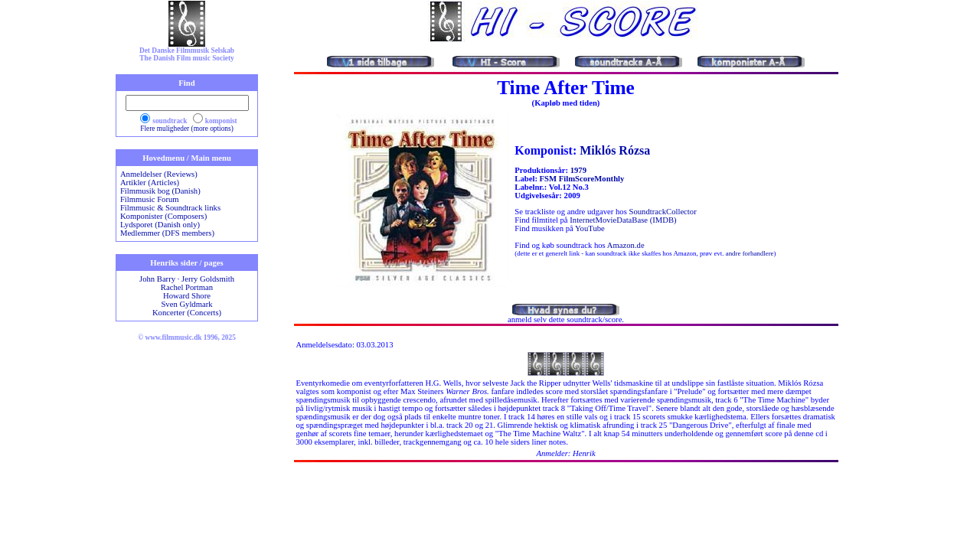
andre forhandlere (750, 253)
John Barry (157, 279)
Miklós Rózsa (615, 150)
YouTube (590, 228)
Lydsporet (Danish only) (160, 225)
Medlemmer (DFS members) (167, 233)
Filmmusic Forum (150, 199)
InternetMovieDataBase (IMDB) (623, 220)
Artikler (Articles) (150, 183)
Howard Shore (187, 296)
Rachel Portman (187, 287)
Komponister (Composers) (163, 216)
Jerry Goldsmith (208, 279)
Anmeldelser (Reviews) (159, 174)
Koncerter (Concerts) (187, 313)
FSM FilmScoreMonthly (582, 179)
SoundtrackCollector (662, 212)
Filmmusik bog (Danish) (160, 191)
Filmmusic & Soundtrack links (170, 208)
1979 (578, 170)
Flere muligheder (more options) (187, 129)
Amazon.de (626, 245)
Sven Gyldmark (186, 304)
